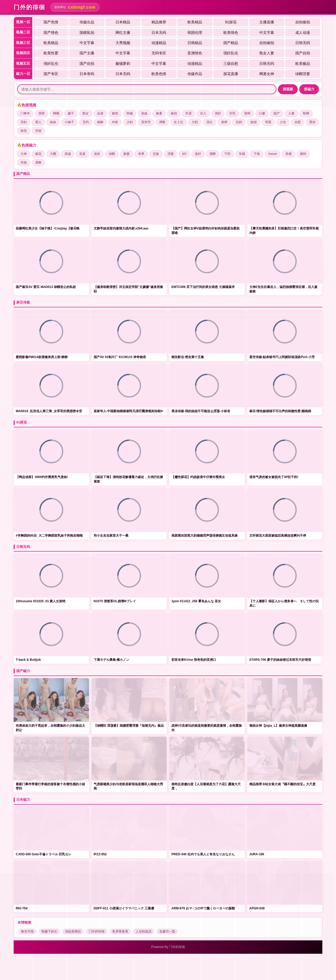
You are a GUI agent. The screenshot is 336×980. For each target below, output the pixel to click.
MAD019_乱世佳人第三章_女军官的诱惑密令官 (49, 411)
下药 (227, 154)
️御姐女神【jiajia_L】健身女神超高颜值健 (278, 726)
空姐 (38, 131)
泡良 (97, 154)
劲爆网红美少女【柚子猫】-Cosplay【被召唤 (48, 228)
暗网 (306, 113)
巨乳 (233, 113)
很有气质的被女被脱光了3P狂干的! (274, 477)
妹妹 (53, 122)
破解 (100, 122)
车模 (242, 154)
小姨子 (69, 122)
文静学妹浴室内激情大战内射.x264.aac (121, 228)
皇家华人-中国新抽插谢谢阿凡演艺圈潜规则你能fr (128, 411)
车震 (188, 113)
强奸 (218, 113)
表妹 (144, 113)
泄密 (41, 113)
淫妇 (24, 122)
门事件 (25, 113)
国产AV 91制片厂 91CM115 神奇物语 (120, 357)
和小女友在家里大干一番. (111, 536)
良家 (82, 154)
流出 (209, 122)
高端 (68, 154)
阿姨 (130, 113)
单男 (141, 154)
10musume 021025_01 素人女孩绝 (41, 601)
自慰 (298, 122)
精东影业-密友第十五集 (188, 357)
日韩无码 (23, 547)
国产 (277, 113)
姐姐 (254, 122)
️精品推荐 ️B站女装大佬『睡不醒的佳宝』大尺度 (282, 784)
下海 (257, 154)
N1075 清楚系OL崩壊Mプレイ (115, 601)
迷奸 (198, 154)
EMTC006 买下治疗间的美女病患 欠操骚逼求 (203, 287)
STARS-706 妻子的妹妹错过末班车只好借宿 (280, 660)
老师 (224, 122)
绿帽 (112, 154)
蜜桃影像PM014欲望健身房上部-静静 (42, 357)
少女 (283, 122)
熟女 (86, 113)
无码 (86, 122)
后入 (203, 113)
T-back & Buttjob (28, 660)
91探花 (22, 422)
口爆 (262, 113)
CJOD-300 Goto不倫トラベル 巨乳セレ (44, 854)
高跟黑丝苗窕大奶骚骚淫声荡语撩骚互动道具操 (204, 536)
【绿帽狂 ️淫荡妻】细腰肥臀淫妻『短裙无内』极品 (129, 726)
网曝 (56, 113)
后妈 (239, 122)
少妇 (130, 122)
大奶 (195, 122)
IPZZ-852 (100, 854)
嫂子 (71, 113)
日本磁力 (23, 800)
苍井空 (146, 122)
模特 (303, 154)
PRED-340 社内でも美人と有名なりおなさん (203, 854)
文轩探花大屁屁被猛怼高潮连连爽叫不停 (278, 536)
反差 (100, 113)
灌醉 (213, 154)
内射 (115, 122)
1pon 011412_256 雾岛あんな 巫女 (196, 601)
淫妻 (171, 154)
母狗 (247, 113)
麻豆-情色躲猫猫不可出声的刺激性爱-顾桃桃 (280, 411)
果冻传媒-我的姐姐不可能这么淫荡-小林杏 (201, 411)
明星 (268, 122)
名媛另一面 (167, 931)
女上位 (178, 122)
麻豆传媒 (23, 302)
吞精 (288, 154)
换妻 (159, 113)
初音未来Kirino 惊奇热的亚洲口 (194, 660)
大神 (24, 154)
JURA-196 (257, 854)
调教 (162, 122)
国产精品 (23, 174)
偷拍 (174, 113)
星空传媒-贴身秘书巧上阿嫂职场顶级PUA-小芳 (282, 357)
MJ (184, 154)
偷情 (115, 113)
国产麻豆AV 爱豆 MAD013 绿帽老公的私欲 (46, 287)
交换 (156, 154)
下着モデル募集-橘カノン (112, 660)
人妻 (291, 113)
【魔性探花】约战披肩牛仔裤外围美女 (198, 477)
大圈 (53, 154)
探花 (38, 154)
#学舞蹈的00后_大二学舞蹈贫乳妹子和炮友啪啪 (49, 536)
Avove (273, 154)
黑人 (38, 122)
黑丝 (312, 122)
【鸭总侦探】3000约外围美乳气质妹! (42, 477)
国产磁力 (23, 671)
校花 (24, 131)
